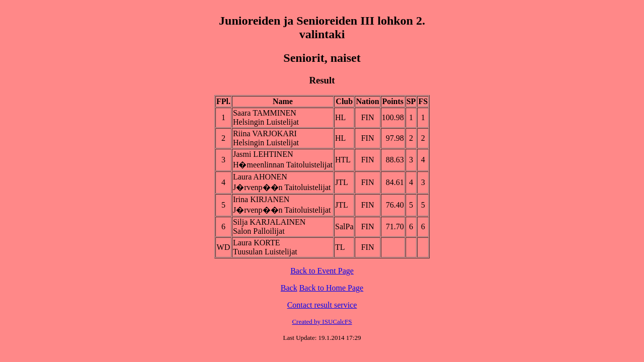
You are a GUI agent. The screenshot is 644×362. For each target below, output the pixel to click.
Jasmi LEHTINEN (263, 154)
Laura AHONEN (260, 177)
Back (289, 288)
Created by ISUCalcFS (322, 322)
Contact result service (322, 305)
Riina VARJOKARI (265, 133)
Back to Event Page (322, 271)
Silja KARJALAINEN (269, 222)
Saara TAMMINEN (265, 113)
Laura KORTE (257, 243)
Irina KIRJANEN (261, 199)
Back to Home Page (332, 288)
